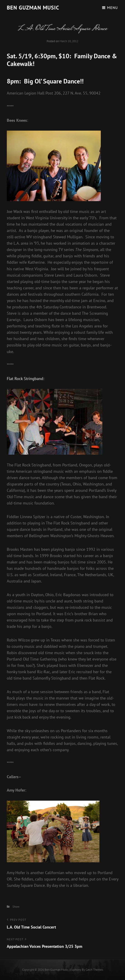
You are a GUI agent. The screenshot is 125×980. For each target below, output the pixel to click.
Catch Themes (94, 970)
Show (16, 907)
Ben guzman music (33, 8)
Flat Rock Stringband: (25, 379)
